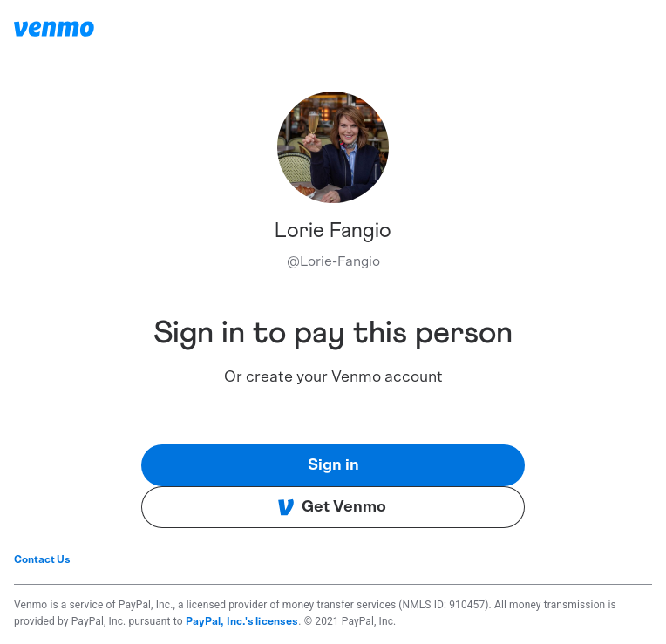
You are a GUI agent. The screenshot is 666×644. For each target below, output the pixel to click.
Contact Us (42, 559)
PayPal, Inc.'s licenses (242, 621)
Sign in (333, 465)
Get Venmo (332, 507)
